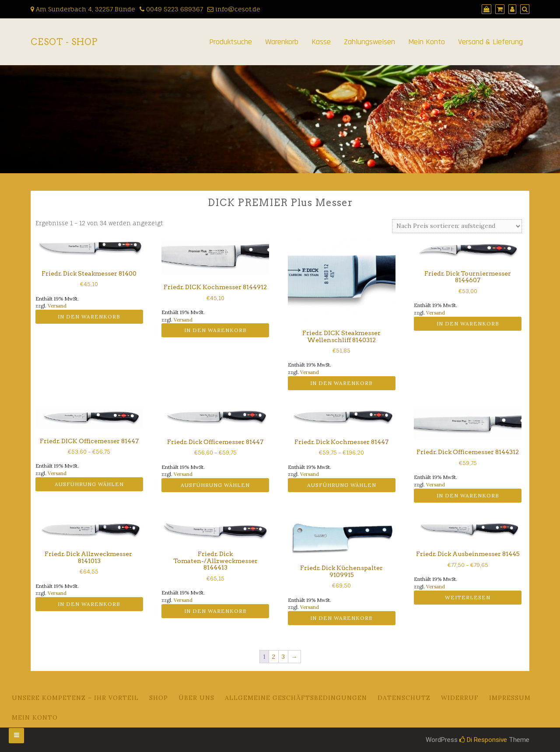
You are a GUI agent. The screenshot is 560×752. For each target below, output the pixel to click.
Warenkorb (282, 42)
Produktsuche (231, 42)
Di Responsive (483, 740)
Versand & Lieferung (490, 42)
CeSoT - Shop (64, 42)
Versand (57, 306)
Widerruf (460, 698)
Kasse (321, 42)
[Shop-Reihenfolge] (457, 226)
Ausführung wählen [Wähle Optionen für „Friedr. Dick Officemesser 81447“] (215, 485)
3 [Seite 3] (283, 657)
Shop (159, 698)
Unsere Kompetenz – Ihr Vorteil (75, 698)
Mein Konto (427, 42)
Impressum (510, 698)
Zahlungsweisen (369, 42)
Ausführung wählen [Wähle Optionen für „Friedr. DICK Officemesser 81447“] (89, 484)
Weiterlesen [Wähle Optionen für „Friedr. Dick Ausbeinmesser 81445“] (468, 597)
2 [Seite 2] (274, 657)
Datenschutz (404, 698)
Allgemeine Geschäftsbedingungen (296, 698)
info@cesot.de (234, 9)
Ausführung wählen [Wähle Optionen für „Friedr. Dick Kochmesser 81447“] (342, 485)
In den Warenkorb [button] (89, 317)
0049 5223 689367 (171, 9)
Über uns (196, 698)
